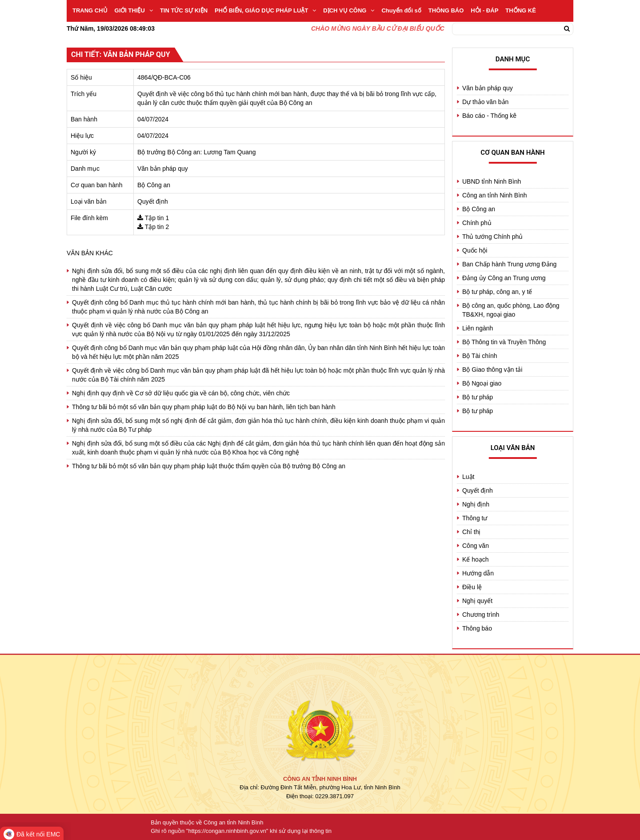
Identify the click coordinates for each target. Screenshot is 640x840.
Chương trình (481, 615)
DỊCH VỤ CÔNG (349, 10)
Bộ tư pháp (478, 397)
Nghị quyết (477, 601)
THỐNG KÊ (521, 10)
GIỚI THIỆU (134, 10)
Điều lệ (472, 587)
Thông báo (477, 628)
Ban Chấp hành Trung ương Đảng (509, 264)
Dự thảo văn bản (485, 102)
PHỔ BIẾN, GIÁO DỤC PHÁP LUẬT (265, 10)
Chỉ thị (471, 532)
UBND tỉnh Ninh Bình (492, 181)
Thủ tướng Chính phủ (492, 237)
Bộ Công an (479, 209)
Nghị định (476, 504)
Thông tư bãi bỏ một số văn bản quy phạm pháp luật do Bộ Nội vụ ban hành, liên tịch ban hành (204, 407)
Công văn (476, 546)
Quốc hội (475, 250)
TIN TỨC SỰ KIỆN (184, 10)
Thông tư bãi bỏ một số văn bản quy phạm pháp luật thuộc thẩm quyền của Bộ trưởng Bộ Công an (209, 466)
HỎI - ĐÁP (484, 10)
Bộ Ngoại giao (482, 383)
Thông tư (475, 518)
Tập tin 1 (157, 218)
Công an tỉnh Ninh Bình (495, 195)
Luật (468, 477)
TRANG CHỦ (90, 10)
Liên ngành (478, 328)
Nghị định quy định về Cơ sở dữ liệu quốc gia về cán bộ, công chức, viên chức (181, 393)
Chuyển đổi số (401, 10)
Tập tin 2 (157, 227)
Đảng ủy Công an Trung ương (504, 278)
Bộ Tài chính (480, 356)
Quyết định (478, 490)
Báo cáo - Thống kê (489, 116)
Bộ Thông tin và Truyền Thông (504, 342)
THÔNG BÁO (446, 10)
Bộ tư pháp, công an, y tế (497, 292)
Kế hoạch (476, 559)
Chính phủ (477, 223)
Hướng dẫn (478, 573)
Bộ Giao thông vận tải (492, 370)
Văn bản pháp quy (488, 88)
